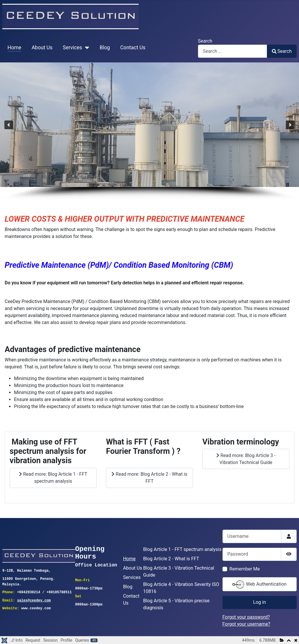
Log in (259, 602)
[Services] (86, 48)
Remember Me (245, 569)
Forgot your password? (246, 617)
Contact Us (133, 48)
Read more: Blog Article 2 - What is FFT (149, 478)
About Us (42, 48)
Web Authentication (259, 584)
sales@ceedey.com (34, 600)
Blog (105, 48)
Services (72, 48)
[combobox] (233, 51)
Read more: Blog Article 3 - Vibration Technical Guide (246, 459)
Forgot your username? (246, 624)
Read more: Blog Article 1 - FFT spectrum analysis (53, 478)
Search (205, 41)
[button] (9, 125)
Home (14, 48)
